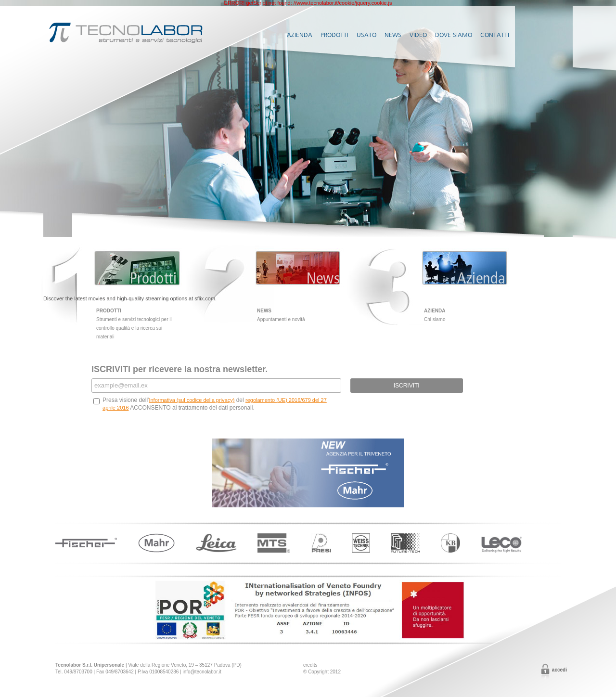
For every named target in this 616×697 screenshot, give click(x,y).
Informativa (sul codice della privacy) (192, 400)
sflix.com (205, 298)
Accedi (559, 670)
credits (310, 665)
